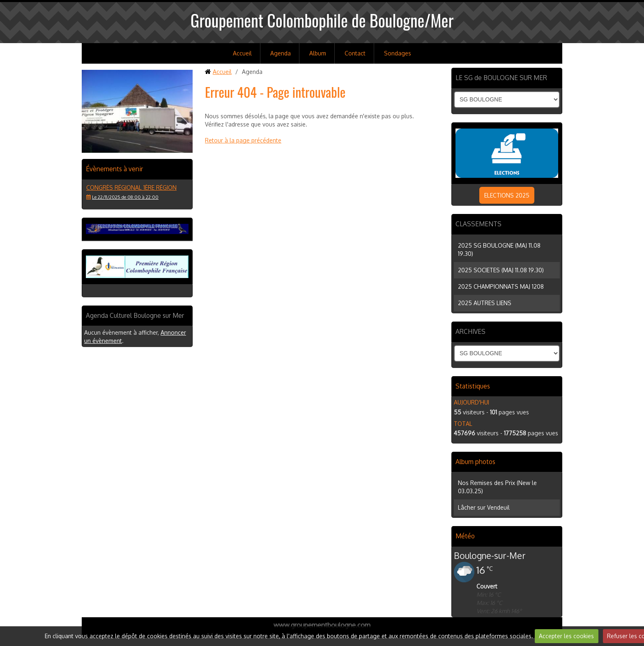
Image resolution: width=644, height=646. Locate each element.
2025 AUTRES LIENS (485, 303)
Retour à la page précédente (243, 140)
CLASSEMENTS (478, 224)
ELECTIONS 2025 (507, 195)
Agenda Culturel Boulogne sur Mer (135, 315)
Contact (355, 53)
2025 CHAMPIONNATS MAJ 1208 (501, 286)
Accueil (242, 53)
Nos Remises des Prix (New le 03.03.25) (497, 487)
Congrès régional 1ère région (131, 187)
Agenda (281, 53)
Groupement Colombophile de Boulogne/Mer (322, 20)
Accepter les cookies (566, 636)
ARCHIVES (470, 331)
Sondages (398, 53)
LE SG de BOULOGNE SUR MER (501, 78)
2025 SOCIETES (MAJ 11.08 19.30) (501, 270)
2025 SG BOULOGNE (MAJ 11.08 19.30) (499, 249)
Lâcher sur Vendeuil (484, 507)
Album (318, 53)
